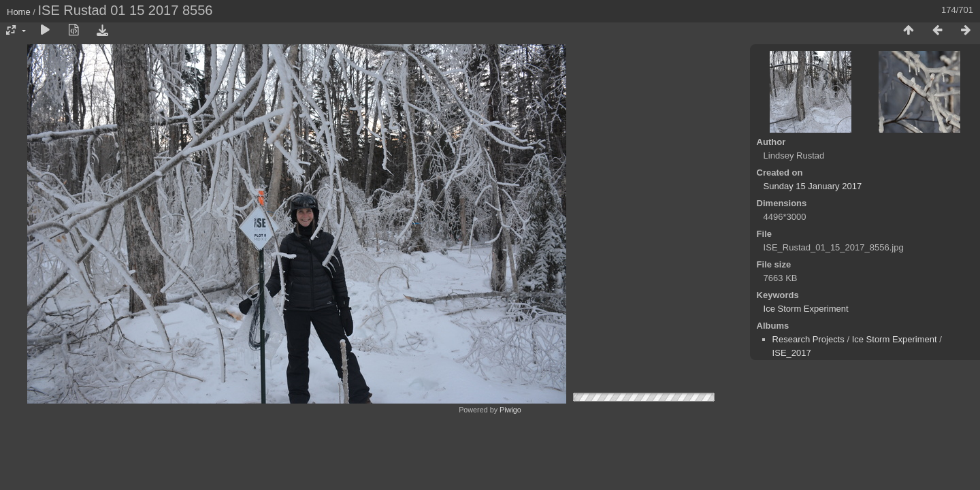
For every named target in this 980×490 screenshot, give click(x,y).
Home (19, 12)
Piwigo (510, 410)
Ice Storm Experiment (806, 309)
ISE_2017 (792, 353)
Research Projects (808, 339)
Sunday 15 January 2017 (813, 186)
